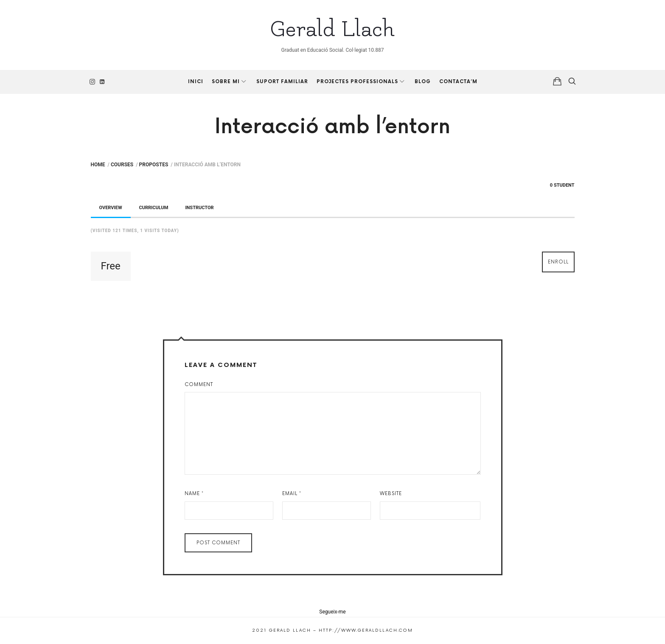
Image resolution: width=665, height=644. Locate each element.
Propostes (154, 165)
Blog (423, 82)
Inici (196, 82)
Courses (122, 165)
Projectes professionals (357, 82)
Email (292, 494)
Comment (199, 385)
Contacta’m (458, 82)
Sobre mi (226, 82)
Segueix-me (332, 612)
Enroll (558, 262)
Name (194, 494)
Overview (111, 208)
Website (391, 494)
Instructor (199, 208)
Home (98, 165)
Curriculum (154, 208)
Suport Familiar (282, 82)
